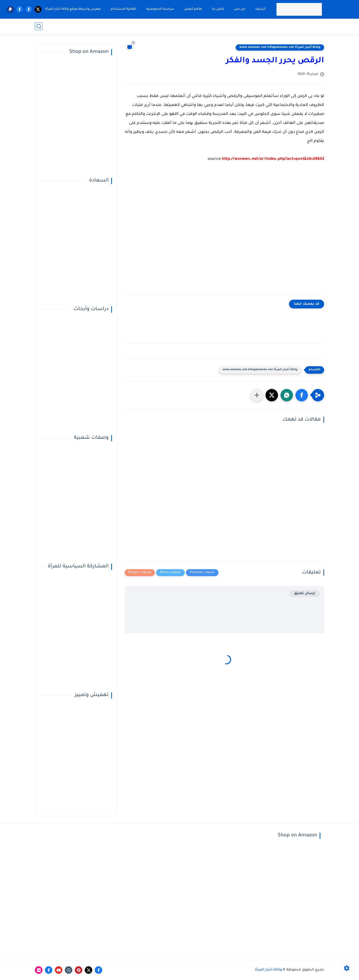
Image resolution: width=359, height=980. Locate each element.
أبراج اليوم (179, 26)
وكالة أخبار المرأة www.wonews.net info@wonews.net (280, 47)
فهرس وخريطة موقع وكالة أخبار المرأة (73, 9)
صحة (254, 26)
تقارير (319, 26)
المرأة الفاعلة (234, 26)
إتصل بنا (218, 9)
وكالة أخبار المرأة (268, 970)
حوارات (285, 26)
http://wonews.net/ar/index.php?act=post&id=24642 (273, 159)
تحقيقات (303, 26)
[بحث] (39, 26)
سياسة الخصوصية (160, 9)
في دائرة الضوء (205, 26)
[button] (302, 395)
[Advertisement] (224, 232)
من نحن (240, 9)
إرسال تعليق (305, 593)
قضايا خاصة (80, 26)
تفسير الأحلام (154, 26)
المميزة (269, 26)
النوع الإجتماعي (108, 26)
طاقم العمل (193, 9)
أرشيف (260, 9)
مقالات (132, 26)
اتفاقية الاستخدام (124, 9)
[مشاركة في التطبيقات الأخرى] (257, 395)
